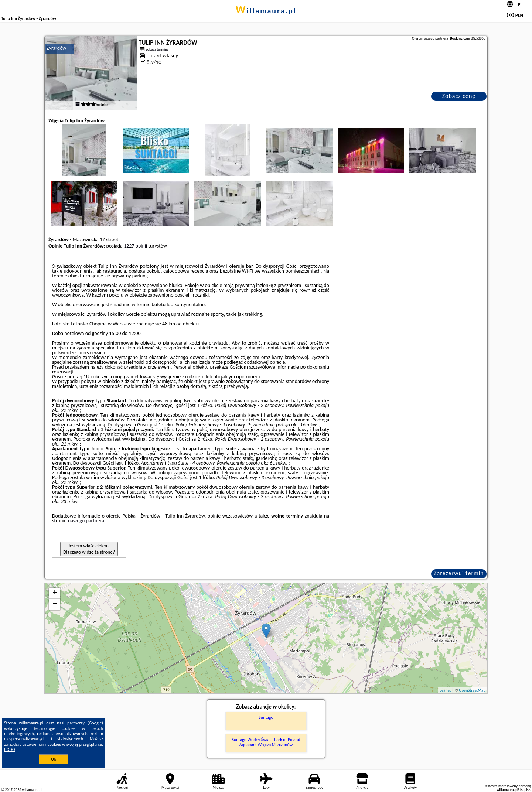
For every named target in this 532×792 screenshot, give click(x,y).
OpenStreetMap (472, 690)
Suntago (266, 717)
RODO (10, 750)
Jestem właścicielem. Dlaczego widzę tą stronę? (89, 549)
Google (96, 723)
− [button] (55, 604)
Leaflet (445, 690)
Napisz (525, 790)
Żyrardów (56, 48)
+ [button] (55, 593)
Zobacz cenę (459, 96)
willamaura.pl (266, 11)
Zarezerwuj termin (459, 573)
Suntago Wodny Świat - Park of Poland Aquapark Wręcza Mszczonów (266, 742)
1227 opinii (135, 246)
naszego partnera (86, 521)
